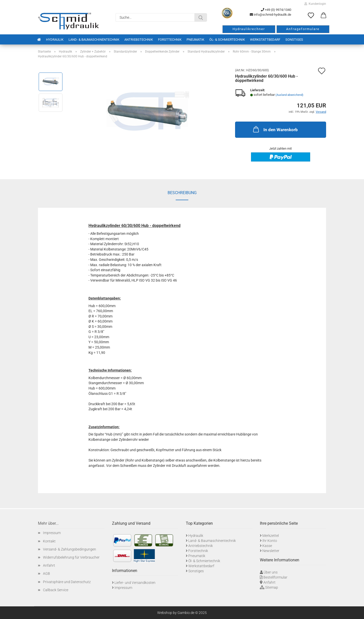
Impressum (52, 533)
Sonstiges (294, 40)
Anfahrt (49, 565)
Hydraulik (55, 40)
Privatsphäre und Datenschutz (67, 582)
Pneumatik (195, 40)
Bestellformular (275, 577)
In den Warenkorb (275, 129)
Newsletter (271, 551)
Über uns (271, 572)
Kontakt (49, 541)
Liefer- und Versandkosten (135, 583)
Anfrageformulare (303, 29)
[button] (324, 16)
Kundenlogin (315, 4)
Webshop (165, 613)
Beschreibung (182, 193)
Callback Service (56, 590)
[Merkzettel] (311, 16)
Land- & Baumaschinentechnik (94, 40)
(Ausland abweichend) (289, 95)
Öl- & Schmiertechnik (227, 40)
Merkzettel (271, 536)
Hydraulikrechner (249, 29)
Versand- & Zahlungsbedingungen (70, 549)
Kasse (267, 546)
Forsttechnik (170, 40)
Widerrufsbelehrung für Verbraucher (71, 557)
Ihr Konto (270, 541)
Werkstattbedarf (265, 40)
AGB (47, 574)
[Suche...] (201, 17)
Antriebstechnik (139, 40)
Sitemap (272, 587)
